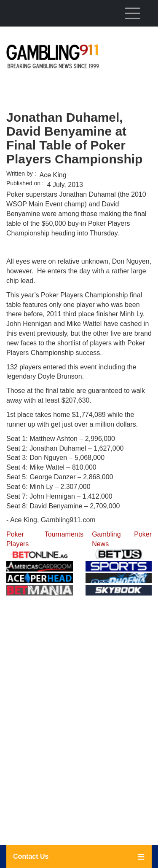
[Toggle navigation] (132, 13)
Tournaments (64, 534)
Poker (143, 534)
